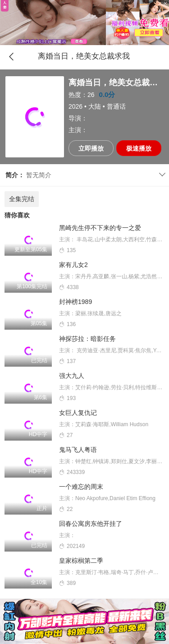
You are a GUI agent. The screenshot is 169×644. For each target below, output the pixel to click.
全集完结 (22, 199)
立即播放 (91, 148)
